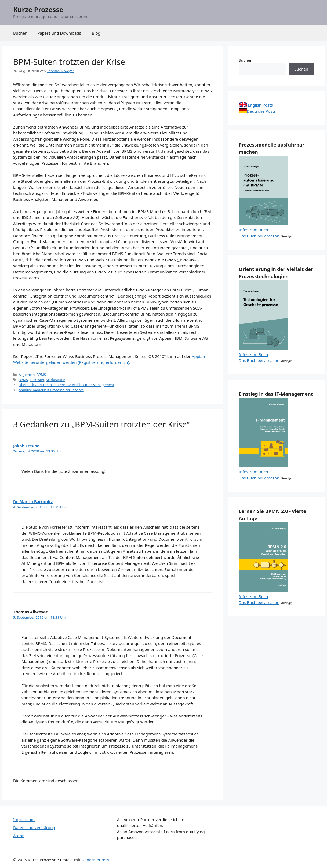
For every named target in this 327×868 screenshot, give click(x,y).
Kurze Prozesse (38, 9)
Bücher (20, 33)
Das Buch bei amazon (259, 236)
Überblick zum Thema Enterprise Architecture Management (66, 385)
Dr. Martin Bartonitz (33, 501)
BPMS (41, 375)
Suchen (246, 60)
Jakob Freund (26, 446)
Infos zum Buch (253, 230)
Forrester (37, 380)
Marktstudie (55, 380)
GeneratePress (95, 860)
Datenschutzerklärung (34, 827)
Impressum (24, 819)
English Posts (256, 105)
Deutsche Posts (257, 111)
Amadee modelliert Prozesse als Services (51, 390)
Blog (96, 33)
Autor (19, 836)
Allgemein (27, 375)
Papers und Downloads (59, 33)
